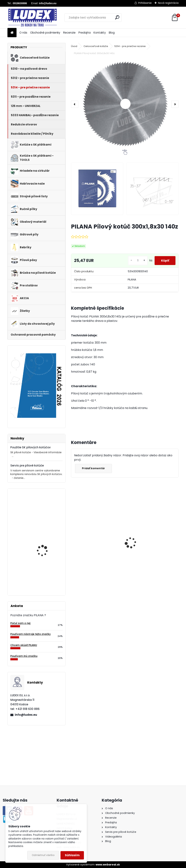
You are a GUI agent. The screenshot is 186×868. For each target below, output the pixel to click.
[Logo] (32, 18)
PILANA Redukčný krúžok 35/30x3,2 (145, 552)
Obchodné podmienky (45, 33)
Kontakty (100, 33)
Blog (112, 33)
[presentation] (75, 104)
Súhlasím (72, 855)
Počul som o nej (20, 623)
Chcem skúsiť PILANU (24, 645)
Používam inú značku (24, 656)
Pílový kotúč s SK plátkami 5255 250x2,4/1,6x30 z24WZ (45, 575)
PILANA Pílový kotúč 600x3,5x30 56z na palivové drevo (96, 548)
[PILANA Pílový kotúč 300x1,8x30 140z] (125, 104)
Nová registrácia (168, 3)
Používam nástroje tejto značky (31, 634)
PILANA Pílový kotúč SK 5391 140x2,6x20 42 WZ (46, 507)
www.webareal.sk (108, 865)
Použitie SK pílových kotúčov (31, 447)
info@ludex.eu (26, 715)
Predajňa (85, 33)
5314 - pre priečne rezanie (130, 46)
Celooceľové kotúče (96, 46)
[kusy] (136, 261)
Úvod (74, 46)
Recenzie (69, 33)
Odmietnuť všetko (43, 855)
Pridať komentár (94, 468)
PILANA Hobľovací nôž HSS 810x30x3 (45, 538)
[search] (117, 17)
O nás (23, 33)
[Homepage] (12, 33)
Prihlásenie (145, 3)
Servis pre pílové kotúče (27, 465)
